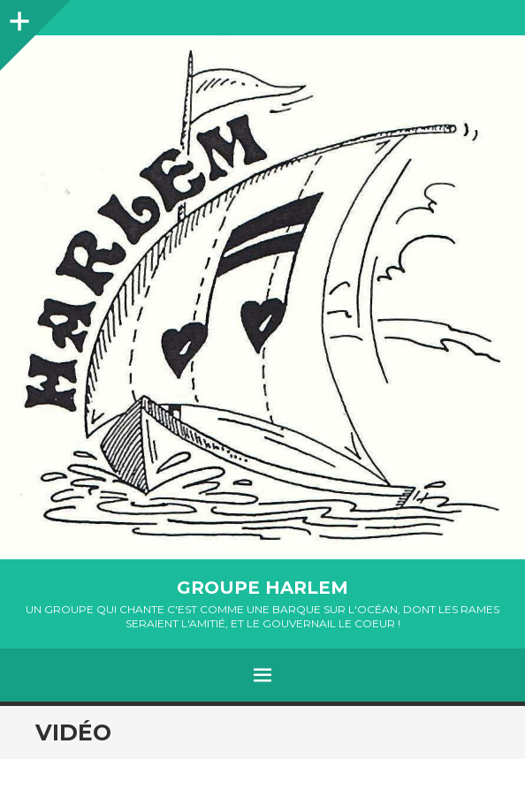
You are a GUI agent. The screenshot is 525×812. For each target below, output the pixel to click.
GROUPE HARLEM (262, 588)
